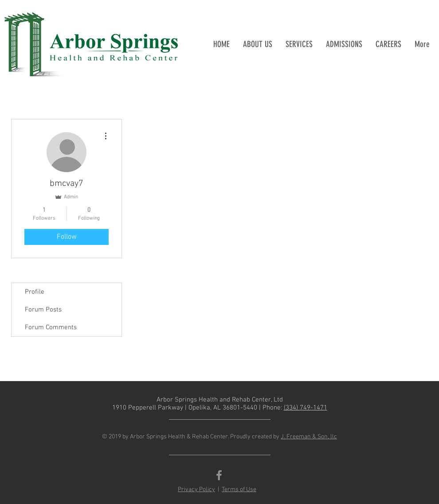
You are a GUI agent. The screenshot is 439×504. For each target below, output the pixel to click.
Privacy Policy (196, 490)
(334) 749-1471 (306, 408)
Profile (35, 292)
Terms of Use (239, 490)
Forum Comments (51, 327)
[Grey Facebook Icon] (219, 475)
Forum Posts (43, 310)
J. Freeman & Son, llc (309, 437)
